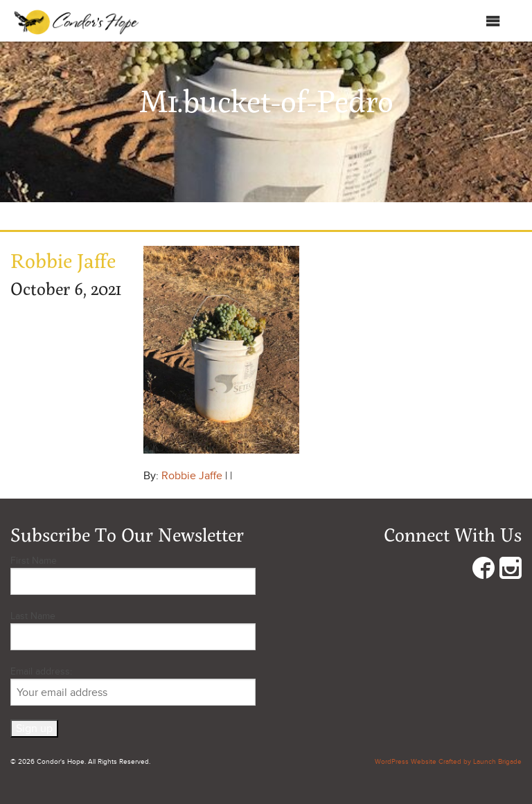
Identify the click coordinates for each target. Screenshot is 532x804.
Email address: (133, 686)
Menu (479, 21)
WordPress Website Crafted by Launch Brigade (448, 762)
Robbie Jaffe (192, 476)
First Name (34, 561)
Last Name (33, 616)
